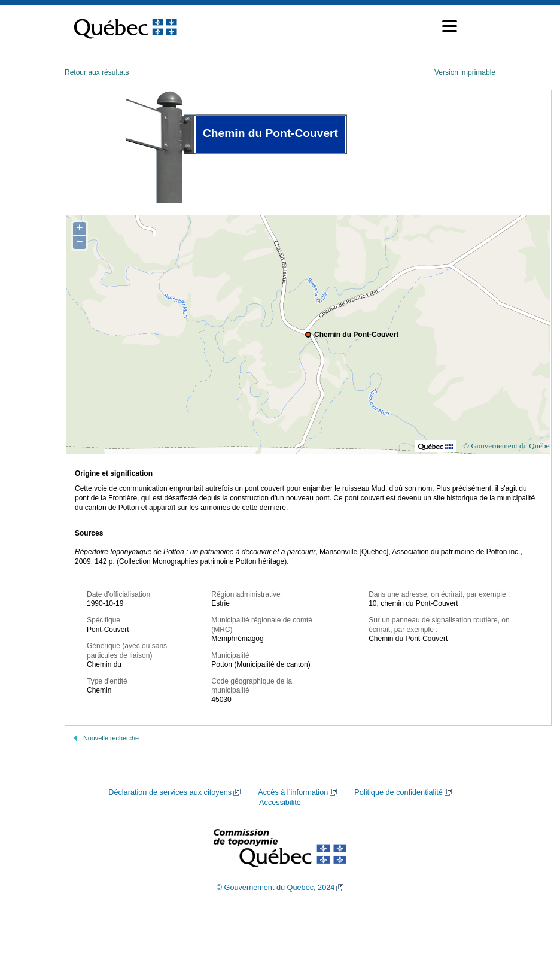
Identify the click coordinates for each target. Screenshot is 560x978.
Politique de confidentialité (398, 792)
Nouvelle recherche (111, 738)
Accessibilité (280, 803)
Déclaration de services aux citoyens (170, 792)
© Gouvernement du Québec (508, 446)
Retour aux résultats (97, 72)
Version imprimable (465, 72)
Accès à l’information (293, 792)
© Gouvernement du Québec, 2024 (276, 888)
